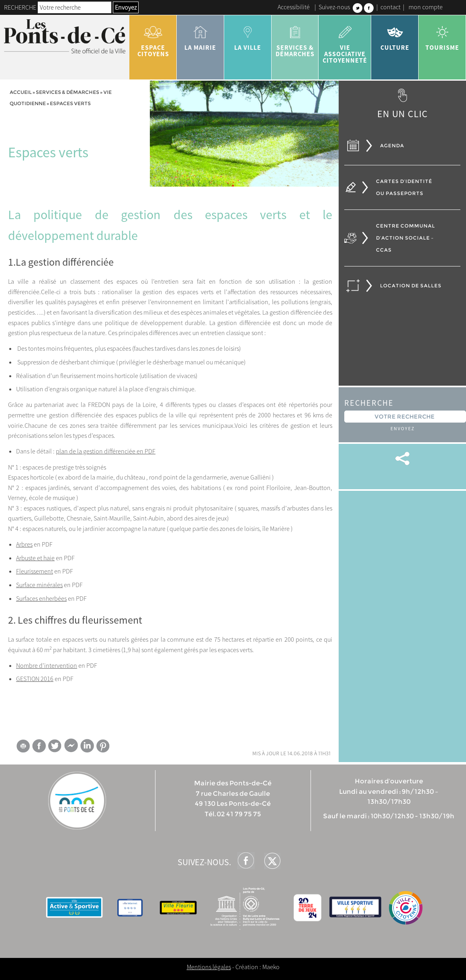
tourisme (442, 35)
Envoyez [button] (126, 7)
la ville (248, 35)
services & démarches (295, 39)
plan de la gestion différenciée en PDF (106, 451)
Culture (395, 35)
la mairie (200, 35)
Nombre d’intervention (47, 665)
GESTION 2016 (35, 679)
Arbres (24, 544)
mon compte (426, 7)
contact (390, 7)
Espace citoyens (153, 39)
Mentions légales (209, 967)
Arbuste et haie (35, 558)
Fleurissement (35, 571)
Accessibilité (294, 7)
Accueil (21, 92)
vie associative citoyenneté (345, 42)
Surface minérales (39, 585)
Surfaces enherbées (41, 598)
